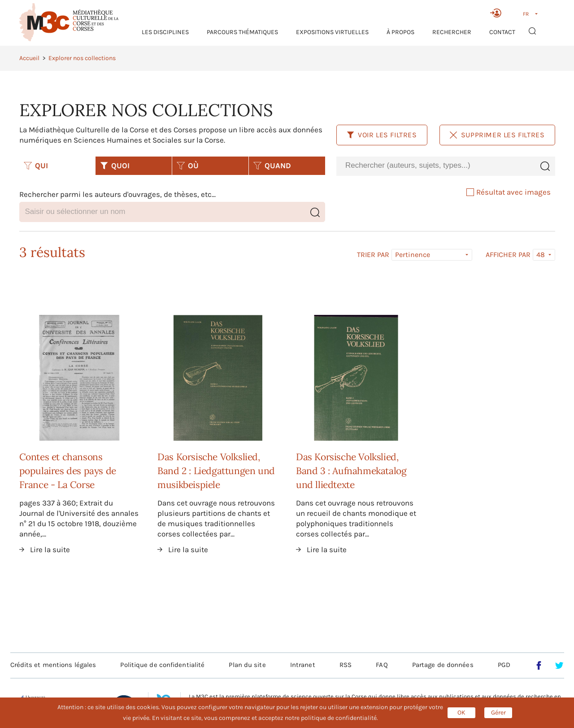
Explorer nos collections (82, 58)
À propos (400, 32)
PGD (504, 665)
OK (461, 713)
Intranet (303, 665)
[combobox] (435, 166)
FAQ (382, 665)
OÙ (188, 166)
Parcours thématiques (242, 32)
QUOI (115, 166)
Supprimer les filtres (497, 135)
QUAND (272, 166)
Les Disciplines (165, 32)
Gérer (498, 713)
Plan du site (247, 665)
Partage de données (443, 665)
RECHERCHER (452, 32)
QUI (36, 166)
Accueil (29, 58)
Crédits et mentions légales (53, 665)
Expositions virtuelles (332, 32)
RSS (346, 665)
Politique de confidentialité (162, 665)
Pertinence (413, 255)
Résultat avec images (509, 192)
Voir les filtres (382, 135)
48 (541, 255)
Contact (502, 32)
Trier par (373, 255)
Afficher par (508, 255)
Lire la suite (50, 549)
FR (526, 14)
